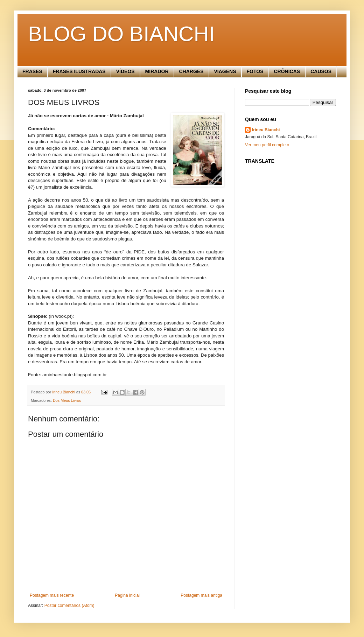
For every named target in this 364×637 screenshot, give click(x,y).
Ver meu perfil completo (267, 145)
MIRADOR (157, 71)
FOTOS (255, 71)
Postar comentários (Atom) (69, 605)
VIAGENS (225, 71)
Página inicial (127, 595)
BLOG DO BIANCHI (121, 34)
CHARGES (191, 71)
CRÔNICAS (287, 71)
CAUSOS (321, 71)
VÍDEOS (125, 71)
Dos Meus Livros (67, 400)
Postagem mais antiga (201, 595)
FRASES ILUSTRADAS (79, 71)
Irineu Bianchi (266, 130)
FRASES (32, 71)
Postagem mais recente (52, 595)
